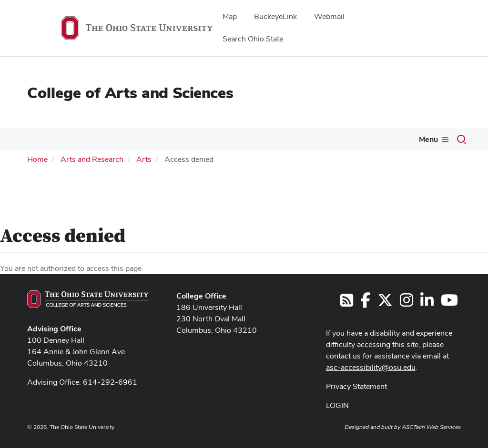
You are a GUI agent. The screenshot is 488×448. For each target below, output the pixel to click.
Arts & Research (300, 139)
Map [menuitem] (230, 16)
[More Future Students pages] (255, 142)
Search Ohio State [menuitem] (253, 39)
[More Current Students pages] (180, 142)
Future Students (224, 139)
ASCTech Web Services (431, 426)
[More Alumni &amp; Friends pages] (412, 142)
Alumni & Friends (378, 139)
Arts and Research (92, 158)
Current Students (147, 139)
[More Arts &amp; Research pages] (332, 142)
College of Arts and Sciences (130, 93)
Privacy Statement (356, 385)
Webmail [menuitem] (329, 16)
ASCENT (444, 139)
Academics (79, 139)
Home (37, 158)
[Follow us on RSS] (347, 302)
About (29, 139)
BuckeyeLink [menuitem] (275, 16)
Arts (144, 158)
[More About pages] (43, 142)
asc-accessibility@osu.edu (371, 366)
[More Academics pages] (102, 142)
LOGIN (337, 404)
